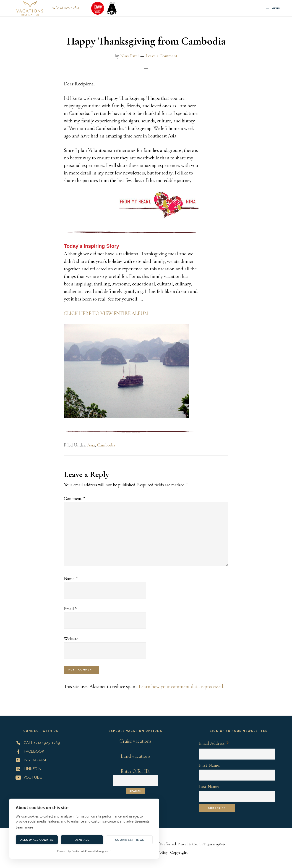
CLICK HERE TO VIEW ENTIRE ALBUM (106, 313)
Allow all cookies (37, 840)
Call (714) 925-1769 (37, 743)
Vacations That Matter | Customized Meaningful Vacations (30, 8)
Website (71, 639)
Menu (276, 8)
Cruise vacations (135, 741)
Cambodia (106, 445)
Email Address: (214, 744)
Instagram (30, 760)
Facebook (29, 751)
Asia (91, 445)
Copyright (179, 852)
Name (71, 579)
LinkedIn (27, 769)
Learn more (24, 827)
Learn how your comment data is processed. (181, 686)
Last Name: (209, 786)
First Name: (209, 765)
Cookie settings (129, 840)
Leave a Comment (162, 56)
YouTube (28, 777)
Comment (74, 499)
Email (70, 609)
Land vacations (136, 756)
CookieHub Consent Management (91, 851)
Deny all (82, 840)
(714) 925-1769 (66, 8)
